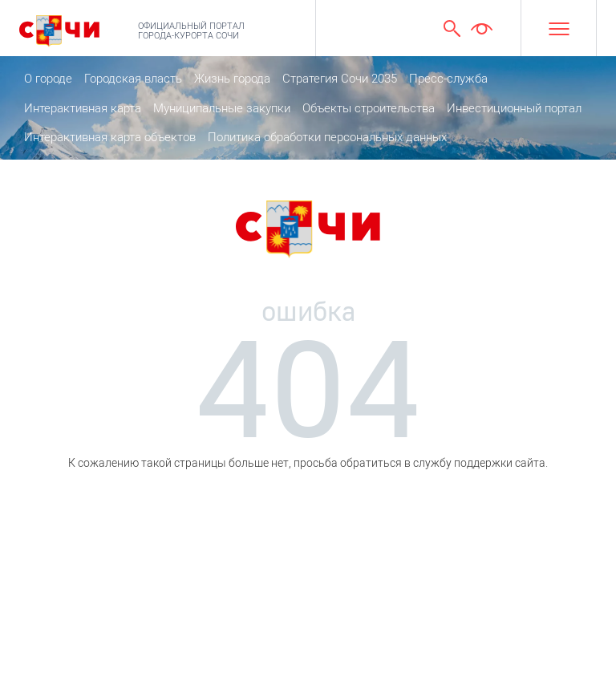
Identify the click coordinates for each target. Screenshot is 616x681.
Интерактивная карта (83, 108)
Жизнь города (232, 79)
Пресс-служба (448, 79)
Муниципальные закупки (222, 108)
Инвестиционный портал (514, 108)
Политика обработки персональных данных (327, 137)
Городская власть (133, 79)
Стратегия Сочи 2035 (340, 79)
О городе (48, 79)
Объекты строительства (369, 108)
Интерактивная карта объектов (110, 137)
